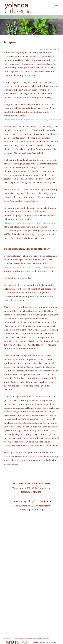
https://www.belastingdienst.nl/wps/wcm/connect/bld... (33, 119)
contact (46, 639)
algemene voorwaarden (32, 639)
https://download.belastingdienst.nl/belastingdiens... (31, 223)
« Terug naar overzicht (48, 49)
